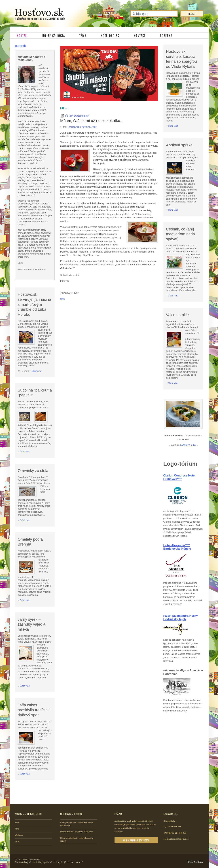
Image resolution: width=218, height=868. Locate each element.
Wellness (19, 835)
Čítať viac (36, 371)
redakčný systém (42, 862)
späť (63, 299)
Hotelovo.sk (110, 35)
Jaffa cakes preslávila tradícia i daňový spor (34, 710)
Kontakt (140, 35)
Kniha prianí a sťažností (136, 840)
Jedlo (94, 127)
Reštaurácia (75, 127)
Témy (83, 35)
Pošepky (166, 35)
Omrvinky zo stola (33, 471)
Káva (17, 829)
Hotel (17, 822)
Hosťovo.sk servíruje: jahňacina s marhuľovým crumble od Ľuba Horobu (34, 304)
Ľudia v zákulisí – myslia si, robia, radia (77, 832)
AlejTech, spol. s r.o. (71, 862)
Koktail (22, 35)
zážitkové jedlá (188, 445)
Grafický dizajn (22, 862)
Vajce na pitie (177, 315)
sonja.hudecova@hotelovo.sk (176, 839)
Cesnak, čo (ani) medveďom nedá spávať (181, 234)
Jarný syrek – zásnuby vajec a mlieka (32, 624)
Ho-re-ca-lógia (54, 35)
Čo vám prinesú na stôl (77, 116)
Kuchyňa (86, 127)
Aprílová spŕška (179, 145)
